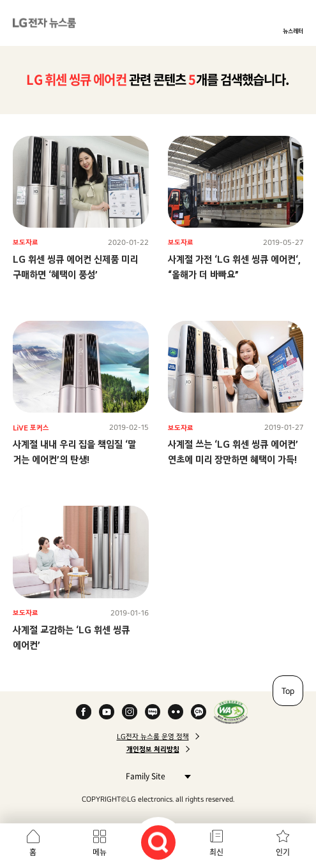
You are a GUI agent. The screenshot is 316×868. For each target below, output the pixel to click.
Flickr (176, 712)
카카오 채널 (199, 712)
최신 (216, 852)
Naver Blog (153, 712)
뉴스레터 (293, 31)
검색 (158, 842)
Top (288, 691)
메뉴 (100, 852)
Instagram (130, 712)
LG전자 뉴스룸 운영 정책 (153, 737)
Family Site (155, 776)
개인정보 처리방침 (153, 749)
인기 (283, 852)
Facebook (84, 712)
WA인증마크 (231, 712)
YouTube (107, 712)
